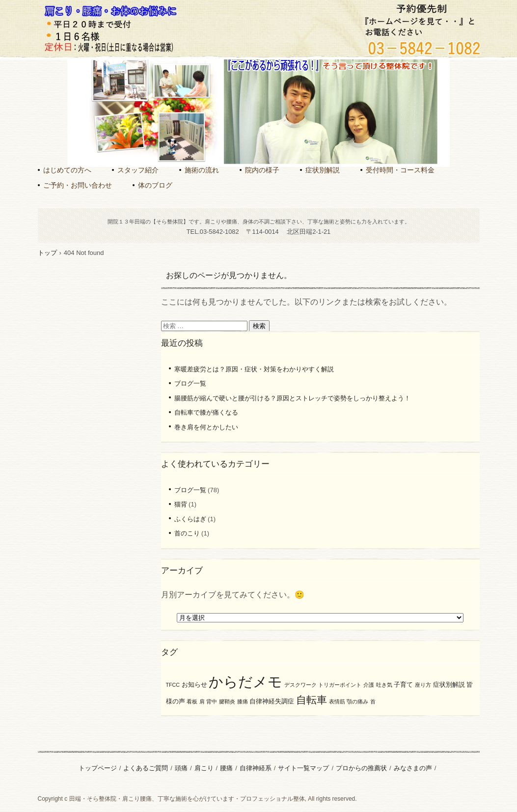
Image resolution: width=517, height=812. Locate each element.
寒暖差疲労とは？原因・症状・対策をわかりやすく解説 (254, 369)
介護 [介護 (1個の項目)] (369, 685)
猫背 (181, 504)
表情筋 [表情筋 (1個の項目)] (337, 701)
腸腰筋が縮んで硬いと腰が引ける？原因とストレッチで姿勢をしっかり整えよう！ (292, 398)
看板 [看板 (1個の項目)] (192, 701)
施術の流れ (202, 170)
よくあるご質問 (146, 768)
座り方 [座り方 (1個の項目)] (423, 685)
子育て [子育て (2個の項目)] (403, 685)
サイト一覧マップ (303, 768)
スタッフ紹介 (138, 170)
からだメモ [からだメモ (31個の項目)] (245, 682)
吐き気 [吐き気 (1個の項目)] (384, 685)
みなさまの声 (413, 768)
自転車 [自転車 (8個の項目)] (312, 700)
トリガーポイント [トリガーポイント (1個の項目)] (340, 685)
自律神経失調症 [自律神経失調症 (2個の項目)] (272, 701)
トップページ (98, 768)
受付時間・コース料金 (400, 170)
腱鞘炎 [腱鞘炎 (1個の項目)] (227, 701)
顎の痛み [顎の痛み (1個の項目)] (357, 701)
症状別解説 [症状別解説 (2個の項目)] (449, 685)
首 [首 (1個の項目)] (373, 701)
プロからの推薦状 (361, 768)
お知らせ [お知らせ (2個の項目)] (194, 685)
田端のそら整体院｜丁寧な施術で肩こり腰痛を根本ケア (257, 54)
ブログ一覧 (190, 383)
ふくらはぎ (190, 519)
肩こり (204, 768)
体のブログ (155, 185)
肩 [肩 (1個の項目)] (202, 701)
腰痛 (226, 768)
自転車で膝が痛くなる (206, 412)
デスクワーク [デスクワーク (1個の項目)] (300, 685)
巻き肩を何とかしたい (206, 427)
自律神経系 (256, 768)
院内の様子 (262, 170)
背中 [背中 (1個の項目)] (212, 701)
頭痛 (181, 768)
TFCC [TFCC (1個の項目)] (173, 685)
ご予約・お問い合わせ (78, 185)
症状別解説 (323, 170)
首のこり (187, 533)
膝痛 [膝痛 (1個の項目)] (243, 701)
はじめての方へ (67, 170)
